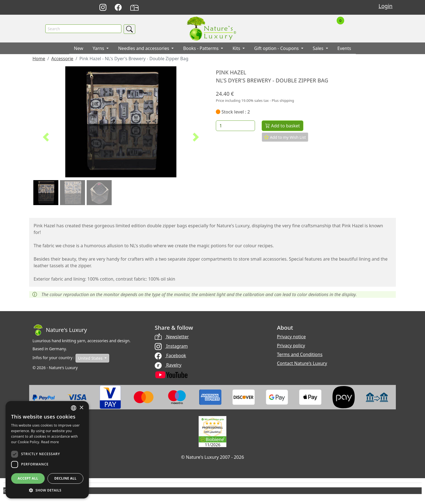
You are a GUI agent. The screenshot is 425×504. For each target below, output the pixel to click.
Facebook (170, 356)
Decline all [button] (66, 478)
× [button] (81, 408)
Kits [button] (237, 49)
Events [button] (344, 49)
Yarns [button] (99, 49)
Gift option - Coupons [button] (277, 49)
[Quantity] (235, 126)
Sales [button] (319, 49)
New (78, 49)
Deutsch (277, 8)
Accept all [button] (28, 478)
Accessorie (62, 59)
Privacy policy (291, 346)
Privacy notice (291, 337)
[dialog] (47, 450)
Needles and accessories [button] (144, 49)
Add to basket (282, 126)
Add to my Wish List (285, 137)
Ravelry (168, 365)
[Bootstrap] (60, 330)
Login (386, 6)
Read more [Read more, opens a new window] (50, 442)
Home (39, 59)
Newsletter (172, 337)
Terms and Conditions (300, 354)
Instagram (171, 346)
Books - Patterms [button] (201, 49)
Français (302, 8)
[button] (46, 137)
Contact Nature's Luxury (302, 363)
